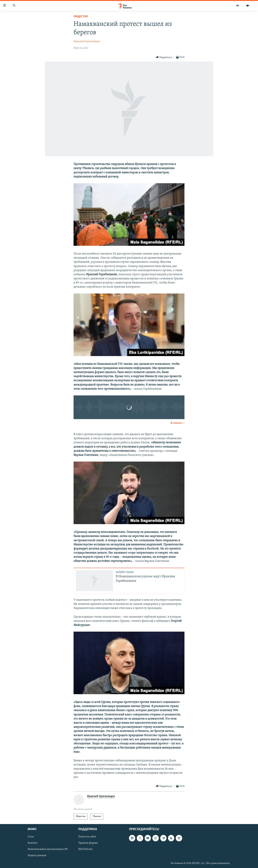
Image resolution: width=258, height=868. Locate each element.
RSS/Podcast (85, 849)
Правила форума (88, 843)
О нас (31, 837)
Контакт (32, 843)
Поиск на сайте (87, 837)
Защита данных (37, 855)
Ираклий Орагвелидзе (87, 41)
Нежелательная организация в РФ (48, 849)
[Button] (164, 57)
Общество (81, 17)
